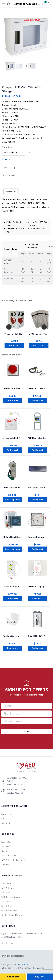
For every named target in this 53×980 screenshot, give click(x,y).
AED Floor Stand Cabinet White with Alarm (37, 438)
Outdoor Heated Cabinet (12, 915)
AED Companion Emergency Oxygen (12, 488)
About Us (6, 847)
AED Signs (6, 902)
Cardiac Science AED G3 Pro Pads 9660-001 (37, 537)
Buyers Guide (7, 842)
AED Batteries (8, 888)
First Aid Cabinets (9, 911)
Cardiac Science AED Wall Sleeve (12, 636)
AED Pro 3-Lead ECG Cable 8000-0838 (37, 388)
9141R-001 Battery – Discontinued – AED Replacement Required (37, 488)
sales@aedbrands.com (12, 937)
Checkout (6, 823)
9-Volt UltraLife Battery (37, 636)
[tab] (11, 191)
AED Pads (6, 893)
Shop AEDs (6, 884)
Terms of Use (39, 968)
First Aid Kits (7, 906)
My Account (7, 814)
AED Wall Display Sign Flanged (37, 587)
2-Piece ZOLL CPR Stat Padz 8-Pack (12, 438)
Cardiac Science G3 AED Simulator (12, 587)
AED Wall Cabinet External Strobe (12, 388)
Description (11, 191)
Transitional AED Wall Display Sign (14, 334)
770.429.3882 (13, 793)
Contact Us (6, 851)
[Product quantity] (10, 168)
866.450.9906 (13, 790)
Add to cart (13, 977)
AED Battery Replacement (13, 860)
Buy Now (40, 977)
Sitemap (5, 865)
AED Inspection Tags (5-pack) (39, 334)
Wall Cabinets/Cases (11, 897)
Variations (7, 147)
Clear (28, 153)
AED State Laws (9, 856)
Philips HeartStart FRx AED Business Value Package (12, 537)
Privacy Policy (26, 968)
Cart (3, 819)
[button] (44, 4)
